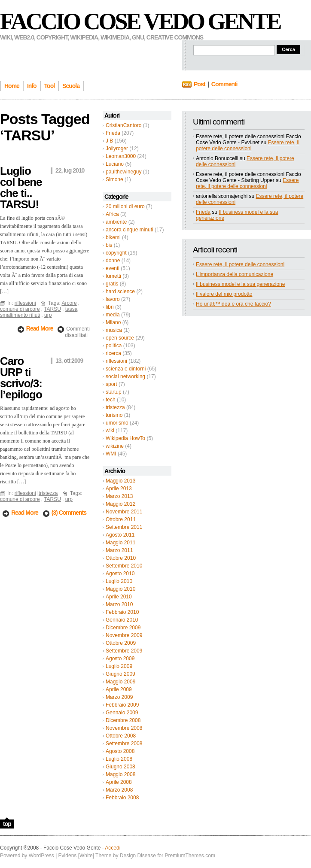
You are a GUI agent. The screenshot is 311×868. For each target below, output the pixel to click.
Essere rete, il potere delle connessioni (248, 146)
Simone (114, 179)
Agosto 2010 (120, 574)
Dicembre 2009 (123, 628)
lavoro (113, 299)
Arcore (69, 303)
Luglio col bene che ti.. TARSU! (21, 188)
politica (114, 346)
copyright (116, 253)
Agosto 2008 (120, 751)
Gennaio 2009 (122, 713)
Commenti (224, 84)
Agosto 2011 (120, 535)
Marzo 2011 (119, 550)
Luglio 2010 (119, 581)
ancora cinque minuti (130, 230)
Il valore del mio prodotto (224, 294)
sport (111, 384)
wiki (110, 431)
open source (120, 338)
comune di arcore (20, 309)
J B (109, 141)
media (113, 315)
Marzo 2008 (119, 790)
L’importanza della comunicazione (235, 274)
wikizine (115, 446)
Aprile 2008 (119, 782)
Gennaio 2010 (122, 620)
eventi (113, 268)
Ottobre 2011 (121, 519)
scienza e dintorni (126, 369)
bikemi (113, 237)
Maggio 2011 (120, 543)
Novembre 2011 (124, 512)
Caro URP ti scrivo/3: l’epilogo (21, 378)
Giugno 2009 (120, 674)
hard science (120, 291)
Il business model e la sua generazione (240, 284)
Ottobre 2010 (121, 558)
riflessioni (116, 361)
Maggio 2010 (120, 589)
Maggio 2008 (120, 774)
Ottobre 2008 (121, 736)
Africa (112, 214)
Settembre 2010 (124, 566)
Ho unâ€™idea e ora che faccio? (233, 304)
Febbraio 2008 (122, 798)
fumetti (113, 276)
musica (114, 330)
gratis (112, 284)
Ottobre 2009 (121, 643)
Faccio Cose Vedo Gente (140, 21)
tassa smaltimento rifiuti (39, 312)
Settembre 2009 (124, 651)
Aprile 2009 (119, 689)
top (7, 824)
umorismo (117, 423)
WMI (111, 454)
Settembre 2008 (124, 744)
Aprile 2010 (119, 597)
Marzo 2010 (119, 604)
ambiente (116, 222)
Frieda (113, 133)
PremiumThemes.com (190, 856)
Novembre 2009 (124, 635)
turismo (114, 415)
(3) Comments (69, 513)
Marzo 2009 (119, 697)
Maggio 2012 (120, 504)
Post (199, 84)
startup (114, 392)
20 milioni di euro (125, 206)
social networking (125, 376)
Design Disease (138, 856)
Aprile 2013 (119, 489)
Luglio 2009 (119, 666)
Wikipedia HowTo (125, 438)
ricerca (113, 353)
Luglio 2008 (119, 759)
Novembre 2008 (124, 728)
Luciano (115, 164)
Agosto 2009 (120, 659)
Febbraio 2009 (122, 705)
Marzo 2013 (119, 496)
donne (113, 261)
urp (48, 315)
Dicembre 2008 (123, 720)
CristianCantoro (123, 125)
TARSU (52, 309)
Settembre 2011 (124, 527)
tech (111, 400)
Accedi (113, 848)
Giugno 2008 (120, 767)
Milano (113, 322)
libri (110, 307)
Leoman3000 (121, 156)
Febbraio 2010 (122, 612)
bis (109, 245)
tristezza (115, 407)
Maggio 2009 (120, 682)
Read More (40, 328)
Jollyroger (117, 149)
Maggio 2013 (120, 481)
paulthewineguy (123, 172)
